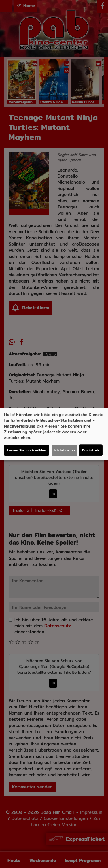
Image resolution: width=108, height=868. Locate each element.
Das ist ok (91, 450)
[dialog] (54, 434)
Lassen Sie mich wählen (26, 450)
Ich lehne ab (65, 450)
